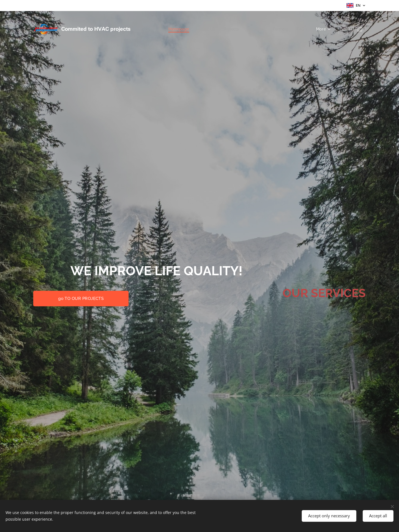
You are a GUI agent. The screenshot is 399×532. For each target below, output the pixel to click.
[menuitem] (174, 29)
